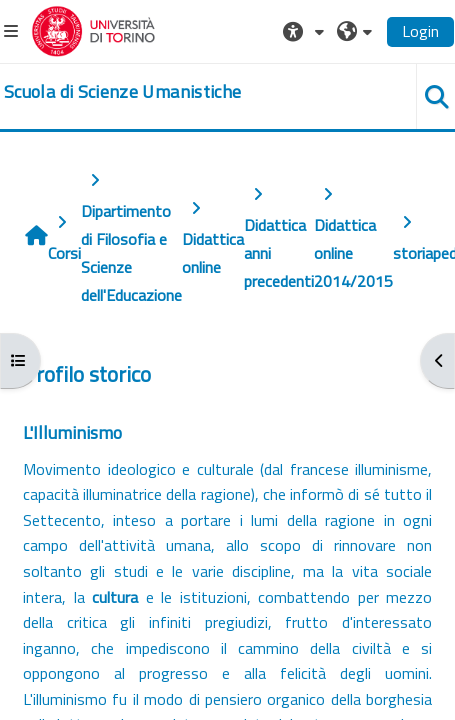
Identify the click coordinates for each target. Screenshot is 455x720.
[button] (306, 31)
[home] (122, 92)
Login (420, 31)
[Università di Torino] (93, 29)
